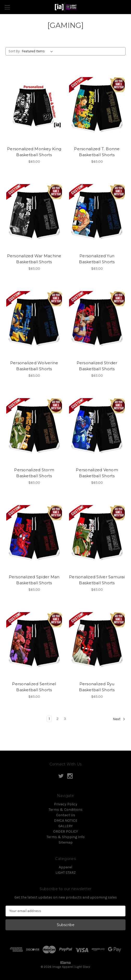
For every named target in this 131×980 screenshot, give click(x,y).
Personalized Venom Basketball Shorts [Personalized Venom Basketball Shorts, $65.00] (97, 473)
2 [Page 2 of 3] (58, 719)
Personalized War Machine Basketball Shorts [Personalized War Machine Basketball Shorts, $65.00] (34, 259)
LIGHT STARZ (66, 873)
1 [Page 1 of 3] (49, 719)
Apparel (65, 867)
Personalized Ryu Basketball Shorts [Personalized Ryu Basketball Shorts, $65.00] (97, 687)
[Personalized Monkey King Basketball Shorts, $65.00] (34, 106)
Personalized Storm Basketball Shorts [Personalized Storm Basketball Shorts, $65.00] (34, 473)
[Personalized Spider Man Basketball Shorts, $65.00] (34, 534)
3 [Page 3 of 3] (65, 719)
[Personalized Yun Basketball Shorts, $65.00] (97, 213)
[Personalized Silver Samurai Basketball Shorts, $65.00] (97, 534)
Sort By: (14, 51)
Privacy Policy (66, 804)
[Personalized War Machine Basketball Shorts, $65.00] (34, 213)
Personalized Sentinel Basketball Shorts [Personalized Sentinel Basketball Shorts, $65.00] (34, 687)
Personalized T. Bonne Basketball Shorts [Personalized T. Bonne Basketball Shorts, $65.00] (97, 152)
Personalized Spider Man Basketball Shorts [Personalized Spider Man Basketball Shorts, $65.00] (34, 580)
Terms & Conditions (66, 810)
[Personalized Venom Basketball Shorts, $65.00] (97, 427)
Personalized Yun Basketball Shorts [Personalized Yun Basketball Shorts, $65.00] (97, 259)
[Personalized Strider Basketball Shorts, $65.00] (97, 320)
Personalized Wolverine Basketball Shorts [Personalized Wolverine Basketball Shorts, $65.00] (34, 366)
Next (119, 719)
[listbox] (38, 51)
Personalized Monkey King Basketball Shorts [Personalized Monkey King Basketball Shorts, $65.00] (34, 152)
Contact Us (66, 815)
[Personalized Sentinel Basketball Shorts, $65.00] (34, 641)
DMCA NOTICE (66, 821)
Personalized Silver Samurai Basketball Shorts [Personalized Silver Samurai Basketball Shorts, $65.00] (97, 580)
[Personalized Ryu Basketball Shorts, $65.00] (97, 641)
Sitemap (66, 842)
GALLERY (65, 826)
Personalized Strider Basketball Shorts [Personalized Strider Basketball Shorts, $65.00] (97, 366)
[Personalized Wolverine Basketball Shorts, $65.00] (34, 320)
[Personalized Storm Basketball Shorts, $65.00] (34, 427)
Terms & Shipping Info (66, 837)
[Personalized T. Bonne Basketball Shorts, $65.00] (97, 106)
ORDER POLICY (65, 831)
